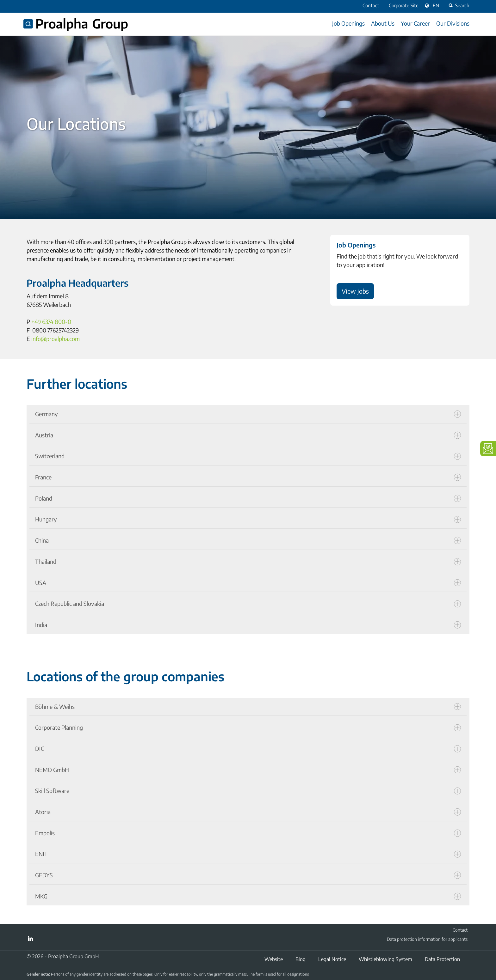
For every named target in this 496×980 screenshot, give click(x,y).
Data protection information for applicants (427, 939)
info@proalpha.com (56, 339)
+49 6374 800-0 (51, 322)
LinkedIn (30, 939)
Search (458, 5)
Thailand (248, 562)
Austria (248, 435)
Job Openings (348, 23)
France (248, 477)
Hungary (248, 519)
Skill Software (248, 791)
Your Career (415, 23)
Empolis (248, 833)
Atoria (248, 812)
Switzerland (248, 456)
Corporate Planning (248, 727)
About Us (383, 23)
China (248, 540)
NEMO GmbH (248, 770)
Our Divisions (453, 23)
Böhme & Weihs (248, 707)
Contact (460, 930)
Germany (248, 414)
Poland (248, 498)
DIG (248, 749)
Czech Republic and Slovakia (248, 604)
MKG (248, 896)
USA (248, 583)
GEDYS (248, 875)
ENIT (248, 854)
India (248, 625)
